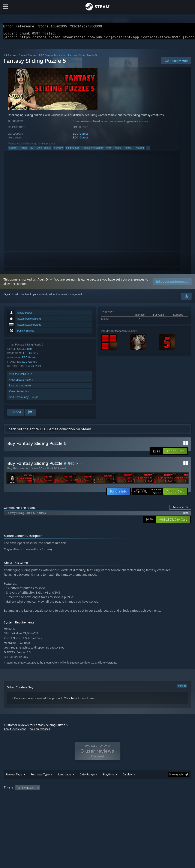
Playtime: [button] (102, 796)
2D (32, 150)
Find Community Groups (24, 400)
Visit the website (21, 376)
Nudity (128, 150)
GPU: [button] (22, 802)
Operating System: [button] (169, 796)
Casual (13, 150)
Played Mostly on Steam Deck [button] (133, 796)
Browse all (180, 510)
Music (118, 150)
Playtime (109, 783)
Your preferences (40, 732)
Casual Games (28, 58)
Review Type (14, 783)
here (74, 701)
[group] (97, 799)
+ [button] (148, 150)
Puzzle (23, 150)
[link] (147, 494)
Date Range (87, 783)
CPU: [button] (8, 802)
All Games (10, 58)
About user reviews (15, 732)
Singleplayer (73, 150)
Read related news (20, 388)
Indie (109, 150)
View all (182, 688)
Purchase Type (40, 783)
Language (64, 783)
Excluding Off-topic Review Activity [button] (69, 796)
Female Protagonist (93, 150)
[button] (175, 454)
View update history (21, 382)
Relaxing (139, 150)
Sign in (7, 297)
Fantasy (58, 150)
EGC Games (81, 136)
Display (127, 783)
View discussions (19, 394)
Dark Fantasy (44, 150)
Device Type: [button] (41, 802)
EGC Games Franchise (52, 58)
